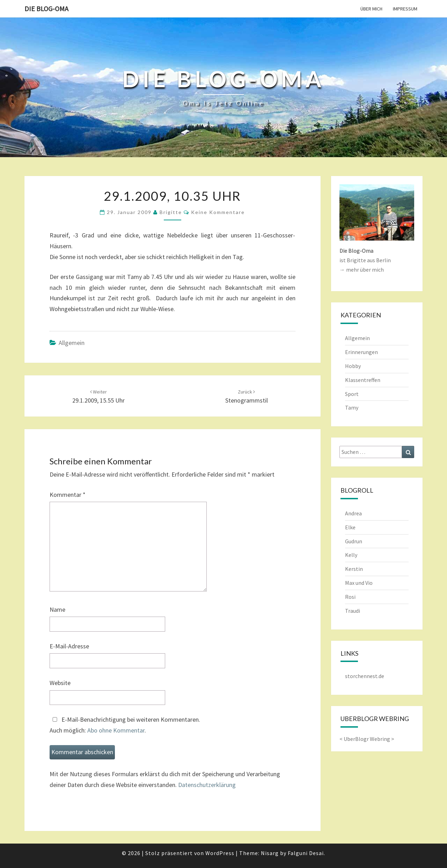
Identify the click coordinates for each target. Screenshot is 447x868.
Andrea (353, 513)
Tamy (352, 407)
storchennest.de (365, 676)
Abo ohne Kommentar (116, 730)
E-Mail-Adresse (69, 646)
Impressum (405, 9)
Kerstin (354, 569)
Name (57, 609)
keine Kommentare (218, 212)
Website (60, 683)
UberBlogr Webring (367, 739)
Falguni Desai (306, 853)
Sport (352, 394)
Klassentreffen (363, 380)
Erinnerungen (361, 352)
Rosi (350, 597)
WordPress (220, 853)
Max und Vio (359, 583)
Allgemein (72, 343)
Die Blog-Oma (46, 9)
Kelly (351, 555)
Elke (350, 527)
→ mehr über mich (362, 270)
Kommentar (68, 495)
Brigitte (171, 212)
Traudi (353, 611)
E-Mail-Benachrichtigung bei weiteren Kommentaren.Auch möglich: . (125, 725)
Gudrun (354, 541)
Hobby (353, 366)
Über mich (371, 9)
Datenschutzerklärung (207, 785)
